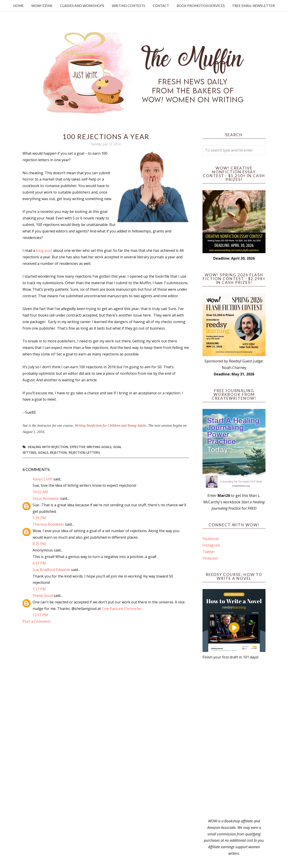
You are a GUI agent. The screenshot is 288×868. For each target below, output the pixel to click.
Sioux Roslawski (46, 498)
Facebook (211, 539)
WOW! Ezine (42, 6)
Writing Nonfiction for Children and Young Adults (111, 425)
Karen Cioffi (43, 479)
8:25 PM (39, 544)
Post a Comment (36, 621)
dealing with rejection (48, 447)
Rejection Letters (84, 452)
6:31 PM (39, 563)
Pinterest (210, 558)
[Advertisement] (234, 739)
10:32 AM (40, 492)
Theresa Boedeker (48, 524)
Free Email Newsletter (254, 6)
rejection (58, 452)
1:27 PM (39, 589)
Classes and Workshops (82, 6)
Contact (161, 6)
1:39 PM (39, 518)
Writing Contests (128, 6)
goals (43, 452)
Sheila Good (43, 596)
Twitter (209, 552)
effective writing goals (91, 447)
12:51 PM (40, 615)
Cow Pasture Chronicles (122, 609)
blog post (44, 250)
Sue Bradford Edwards (51, 570)
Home (18, 6)
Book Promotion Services (201, 6)
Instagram (211, 545)
